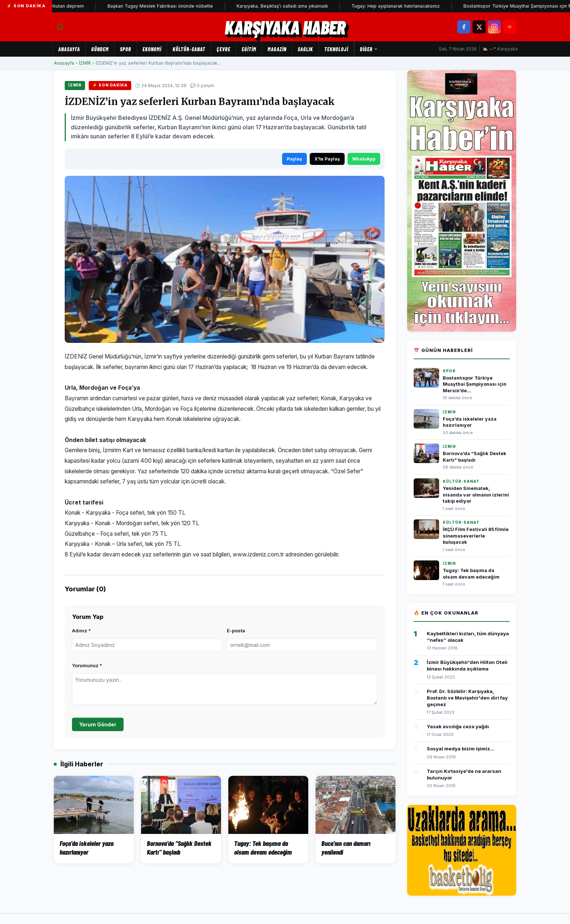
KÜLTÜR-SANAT (189, 49)
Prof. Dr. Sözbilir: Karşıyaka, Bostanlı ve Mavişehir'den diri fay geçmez (467, 698)
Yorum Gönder (98, 724)
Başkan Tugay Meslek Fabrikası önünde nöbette (171, 6)
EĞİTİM (249, 49)
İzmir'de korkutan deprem (66, 6)
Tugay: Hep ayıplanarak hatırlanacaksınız (406, 6)
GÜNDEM (100, 49)
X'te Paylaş (327, 159)
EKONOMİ (152, 49)
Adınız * (81, 631)
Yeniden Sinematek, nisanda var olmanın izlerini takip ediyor (476, 495)
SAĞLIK (305, 49)
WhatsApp (364, 159)
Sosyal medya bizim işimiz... (461, 749)
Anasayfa (69, 49)
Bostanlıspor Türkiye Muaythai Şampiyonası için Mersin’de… (475, 384)
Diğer (369, 49)
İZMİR (85, 63)
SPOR (126, 49)
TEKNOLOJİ (336, 49)
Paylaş (294, 159)
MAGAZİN (277, 49)
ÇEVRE (224, 49)
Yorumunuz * (87, 665)
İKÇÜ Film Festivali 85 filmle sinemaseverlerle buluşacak (476, 536)
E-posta (236, 631)
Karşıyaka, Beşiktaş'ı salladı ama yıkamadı (293, 6)
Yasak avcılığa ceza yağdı (458, 726)
